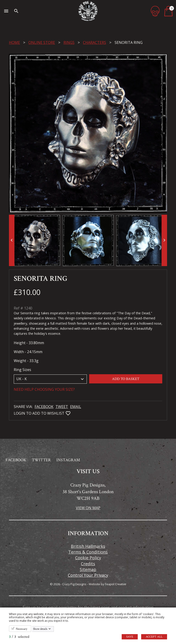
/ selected (19, 637)
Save (130, 637)
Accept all (154, 637)
